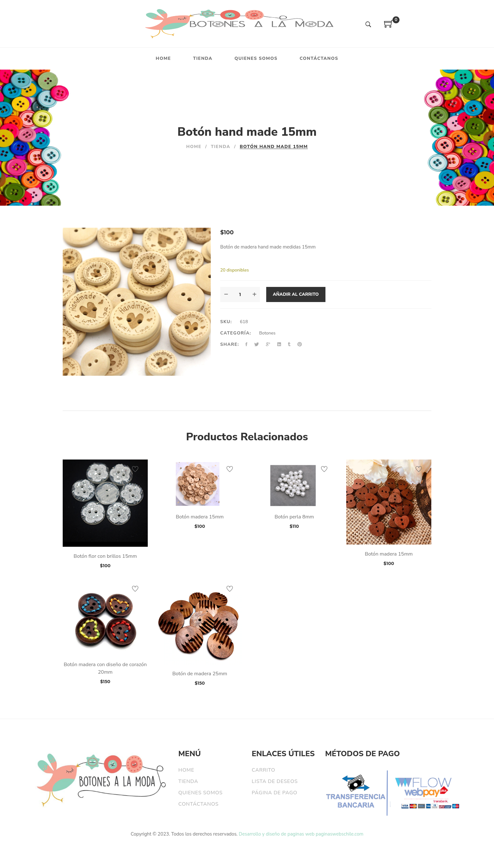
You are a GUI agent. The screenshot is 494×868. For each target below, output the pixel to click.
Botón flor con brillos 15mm (105, 556)
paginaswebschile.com (339, 834)
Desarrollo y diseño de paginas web (277, 834)
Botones (267, 333)
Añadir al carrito (296, 294)
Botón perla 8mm (294, 517)
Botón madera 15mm (200, 517)
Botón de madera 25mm (200, 674)
